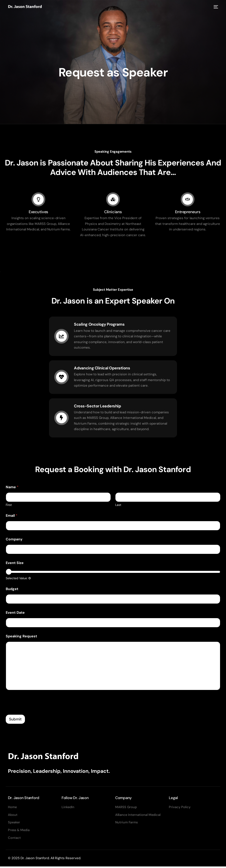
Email (12, 516)
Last (118, 506)
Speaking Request (21, 637)
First (9, 506)
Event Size (15, 564)
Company (14, 540)
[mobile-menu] (215, 7)
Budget (12, 590)
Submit (15, 720)
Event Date (15, 613)
